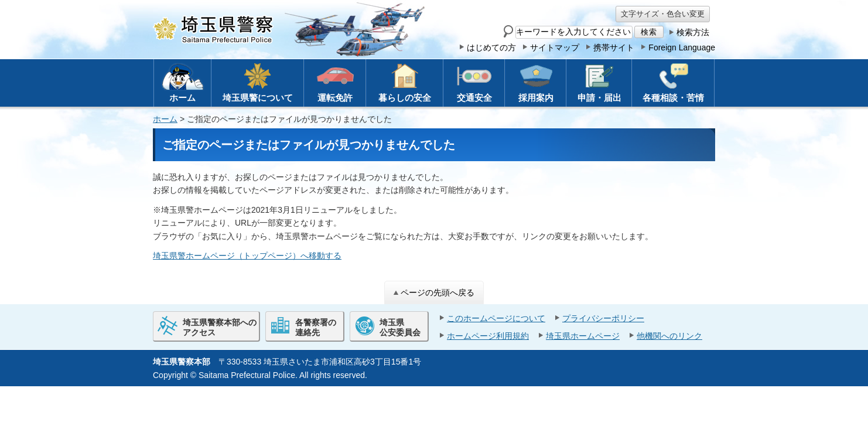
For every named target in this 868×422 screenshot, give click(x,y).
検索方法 (693, 32)
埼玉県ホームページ (583, 336)
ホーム (165, 119)
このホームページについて (496, 318)
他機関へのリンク (669, 336)
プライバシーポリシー (603, 318)
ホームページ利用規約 (488, 336)
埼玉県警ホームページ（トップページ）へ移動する (247, 256)
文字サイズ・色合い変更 (663, 14)
